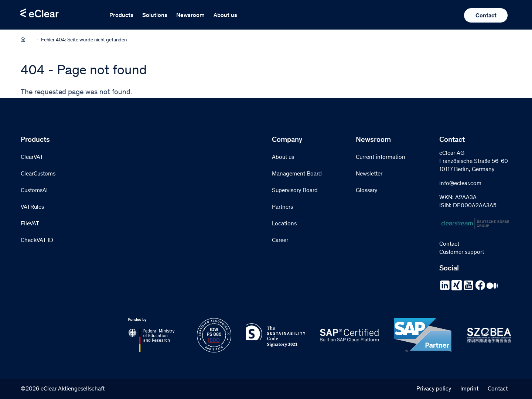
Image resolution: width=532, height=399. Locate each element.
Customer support (462, 252)
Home (25, 40)
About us (225, 16)
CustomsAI (34, 191)
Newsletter (369, 174)
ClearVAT (32, 157)
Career (280, 241)
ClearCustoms (38, 174)
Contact (486, 16)
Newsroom (190, 16)
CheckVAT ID (37, 241)
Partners (282, 207)
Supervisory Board (295, 191)
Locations (284, 224)
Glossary (366, 191)
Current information (381, 157)
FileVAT (30, 224)
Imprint (469, 389)
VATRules (32, 207)
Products (121, 16)
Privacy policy (434, 389)
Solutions (155, 16)
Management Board (297, 174)
